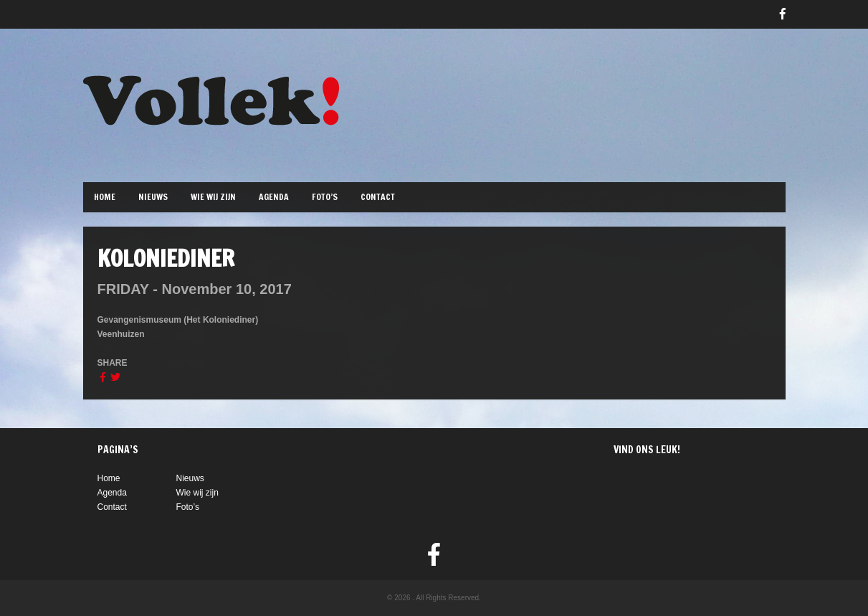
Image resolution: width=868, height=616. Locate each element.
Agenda (274, 197)
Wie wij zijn (213, 197)
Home (105, 197)
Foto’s (325, 197)
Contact (378, 197)
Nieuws (153, 197)
